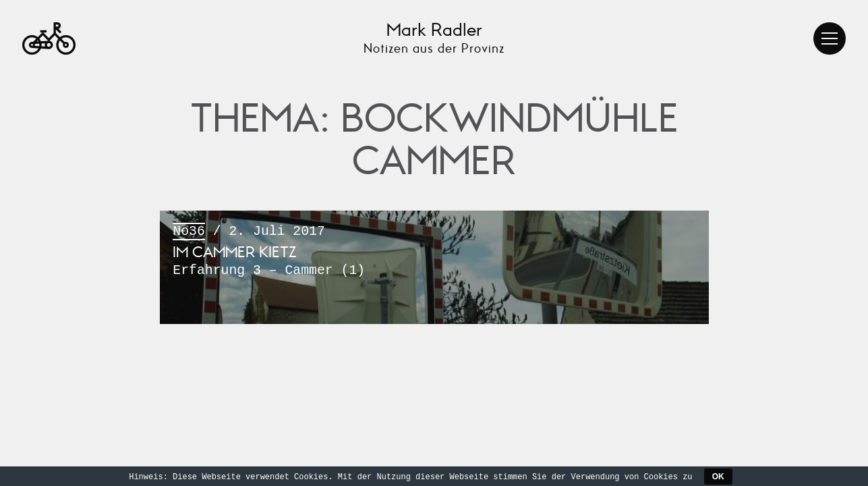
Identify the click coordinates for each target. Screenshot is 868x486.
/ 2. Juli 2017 (434, 252)
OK (718, 477)
